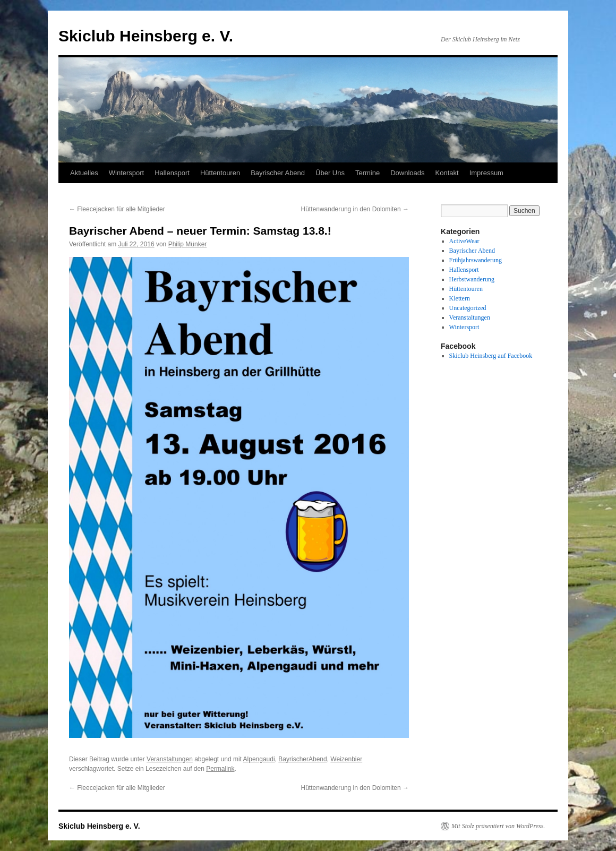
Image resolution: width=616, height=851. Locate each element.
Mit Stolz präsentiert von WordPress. (498, 826)
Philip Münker (188, 244)
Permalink (220, 769)
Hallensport (172, 173)
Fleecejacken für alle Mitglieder (117, 209)
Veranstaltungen (170, 759)
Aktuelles (84, 173)
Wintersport (126, 173)
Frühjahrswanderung (476, 260)
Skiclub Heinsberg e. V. (146, 36)
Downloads (407, 173)
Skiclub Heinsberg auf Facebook (491, 356)
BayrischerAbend (302, 759)
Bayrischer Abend (278, 173)
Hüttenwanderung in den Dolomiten (355, 209)
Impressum (486, 173)
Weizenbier (346, 759)
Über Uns (330, 173)
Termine (367, 173)
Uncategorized (468, 308)
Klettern (460, 298)
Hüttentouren (220, 173)
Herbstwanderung (472, 279)
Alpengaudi (259, 759)
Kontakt (447, 173)
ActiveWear (464, 241)
